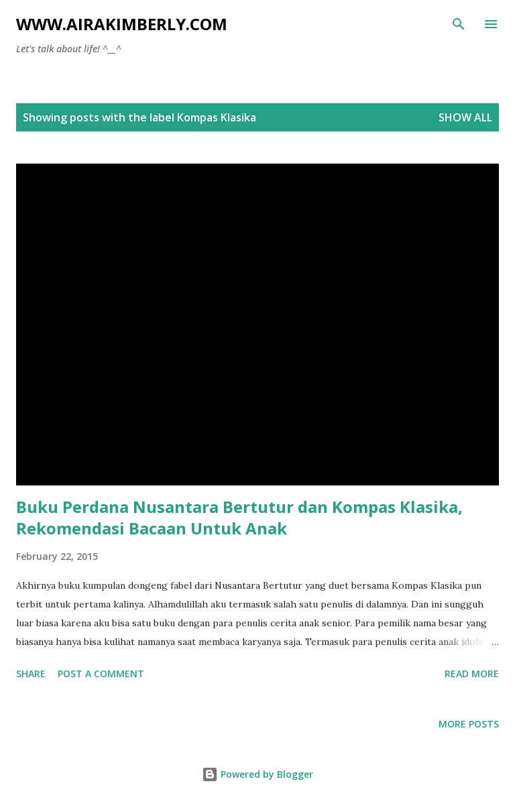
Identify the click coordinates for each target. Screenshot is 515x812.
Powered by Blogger (257, 774)
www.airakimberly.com (122, 24)
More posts (469, 724)
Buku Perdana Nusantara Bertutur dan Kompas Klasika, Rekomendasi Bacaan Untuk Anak (239, 517)
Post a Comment (101, 674)
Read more (472, 674)
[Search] (459, 24)
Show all (465, 117)
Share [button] (31, 674)
